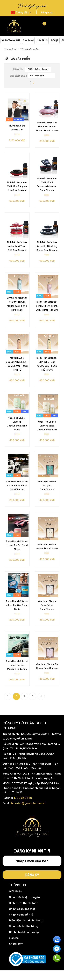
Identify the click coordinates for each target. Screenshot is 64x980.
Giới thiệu (15, 891)
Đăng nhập (47, 12)
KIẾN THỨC (42, 40)
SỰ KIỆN (55, 40)
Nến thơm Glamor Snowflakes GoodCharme (47, 605)
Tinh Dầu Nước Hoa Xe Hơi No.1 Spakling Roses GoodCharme (47, 246)
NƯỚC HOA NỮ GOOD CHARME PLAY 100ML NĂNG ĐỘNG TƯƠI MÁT (47, 306)
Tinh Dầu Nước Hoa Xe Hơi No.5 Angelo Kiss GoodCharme (17, 186)
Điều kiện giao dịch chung (26, 920)
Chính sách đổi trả (21, 915)
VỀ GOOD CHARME (11, 40)
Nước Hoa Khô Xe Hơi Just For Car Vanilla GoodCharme (17, 486)
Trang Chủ (10, 49)
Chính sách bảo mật (22, 909)
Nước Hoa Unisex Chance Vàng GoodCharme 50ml (47, 426)
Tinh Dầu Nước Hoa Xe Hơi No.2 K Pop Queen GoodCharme (47, 127)
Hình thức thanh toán (24, 903)
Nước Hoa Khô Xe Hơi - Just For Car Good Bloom (17, 545)
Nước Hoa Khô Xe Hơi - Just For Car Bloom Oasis (17, 605)
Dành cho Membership (24, 932)
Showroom (16, 944)
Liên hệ (14, 938)
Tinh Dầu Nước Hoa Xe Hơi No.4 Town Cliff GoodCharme (17, 246)
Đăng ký (32, 875)
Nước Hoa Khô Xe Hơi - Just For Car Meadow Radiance (17, 665)
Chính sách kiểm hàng (24, 926)
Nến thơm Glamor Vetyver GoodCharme (47, 486)
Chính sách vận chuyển (24, 897)
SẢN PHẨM (28, 40)
